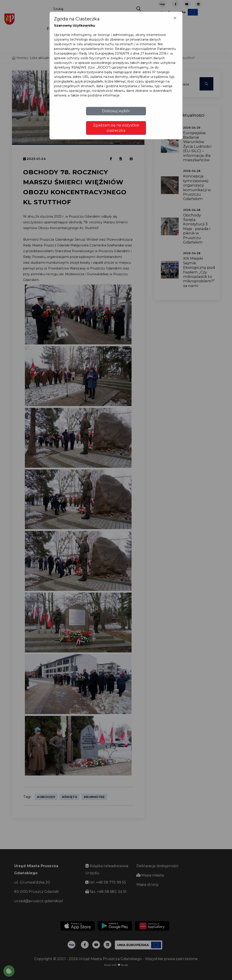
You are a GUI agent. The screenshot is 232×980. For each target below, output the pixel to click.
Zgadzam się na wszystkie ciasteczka (116, 128)
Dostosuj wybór (116, 111)
